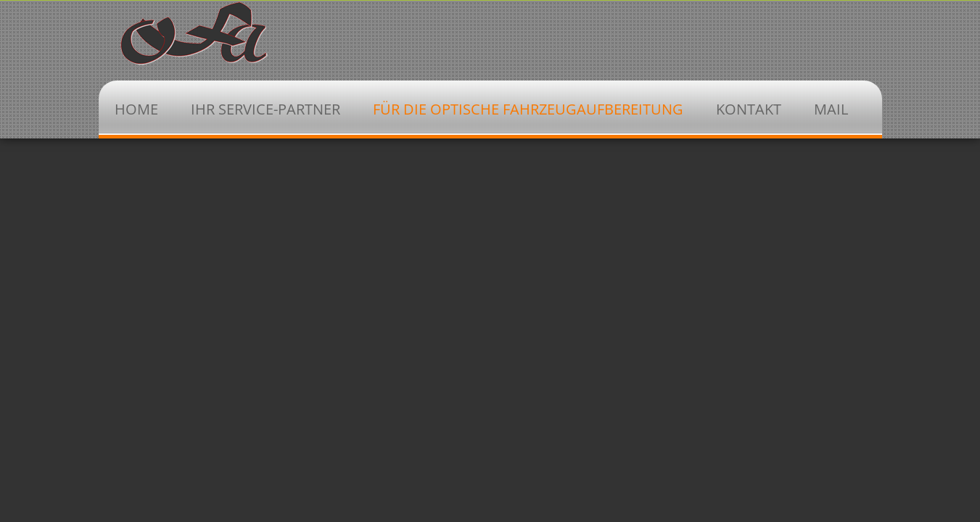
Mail (831, 109)
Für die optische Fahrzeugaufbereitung (528, 109)
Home (136, 109)
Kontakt (749, 109)
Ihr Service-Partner (265, 109)
